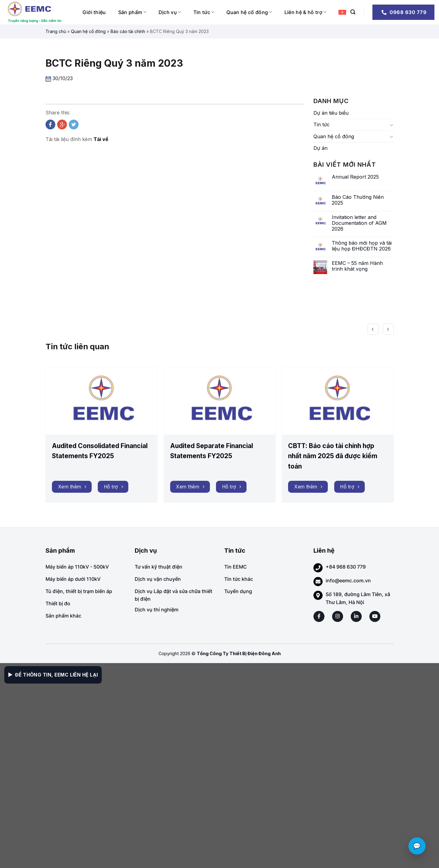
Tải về (101, 139)
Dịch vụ (170, 12)
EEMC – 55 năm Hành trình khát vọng (357, 266)
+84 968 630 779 (346, 567)
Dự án (320, 148)
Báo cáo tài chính (128, 31)
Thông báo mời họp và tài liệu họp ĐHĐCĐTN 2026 (362, 246)
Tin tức (204, 12)
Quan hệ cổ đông (249, 12)
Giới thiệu (94, 12)
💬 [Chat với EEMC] (417, 846)
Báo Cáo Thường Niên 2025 (358, 200)
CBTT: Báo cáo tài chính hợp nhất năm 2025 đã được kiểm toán (333, 456)
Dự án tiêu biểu (331, 113)
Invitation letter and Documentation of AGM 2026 (359, 223)
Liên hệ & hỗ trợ (305, 12)
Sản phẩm (132, 12)
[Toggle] (391, 125)
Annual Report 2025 (355, 177)
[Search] (353, 12)
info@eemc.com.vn (348, 581)
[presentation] (373, 321)
